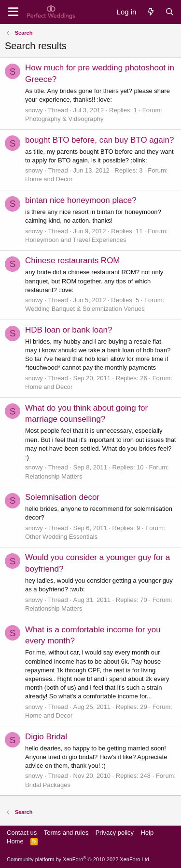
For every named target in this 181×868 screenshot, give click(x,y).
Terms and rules (66, 833)
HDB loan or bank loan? (69, 330)
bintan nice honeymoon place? (81, 200)
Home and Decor (49, 179)
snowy (34, 110)
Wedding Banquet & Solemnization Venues (85, 309)
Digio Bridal (46, 737)
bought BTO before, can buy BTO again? (99, 140)
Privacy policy (115, 833)
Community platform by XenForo (79, 859)
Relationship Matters (54, 476)
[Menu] (13, 12)
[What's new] (150, 12)
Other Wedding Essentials (61, 537)
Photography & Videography (64, 119)
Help (147, 833)
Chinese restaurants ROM (73, 260)
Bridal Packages (48, 785)
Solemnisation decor (62, 497)
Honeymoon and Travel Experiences (76, 240)
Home (15, 841)
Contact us (22, 833)
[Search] (170, 12)
